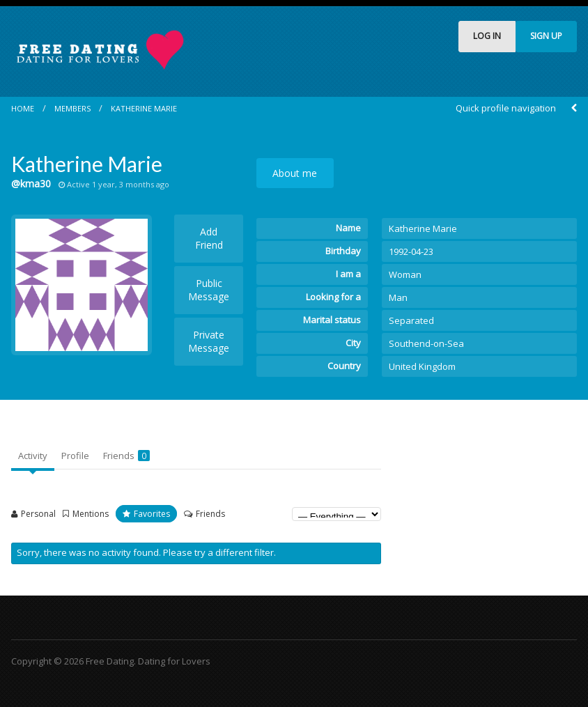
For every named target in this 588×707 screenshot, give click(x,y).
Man (398, 297)
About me (295, 173)
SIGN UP (546, 36)
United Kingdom (422, 366)
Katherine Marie (144, 108)
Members (72, 108)
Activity (33, 456)
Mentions (91, 514)
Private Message (209, 341)
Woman (405, 274)
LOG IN (487, 36)
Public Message (209, 290)
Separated (411, 320)
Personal (38, 514)
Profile (75, 456)
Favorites (152, 514)
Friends (126, 456)
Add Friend (209, 238)
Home (23, 108)
